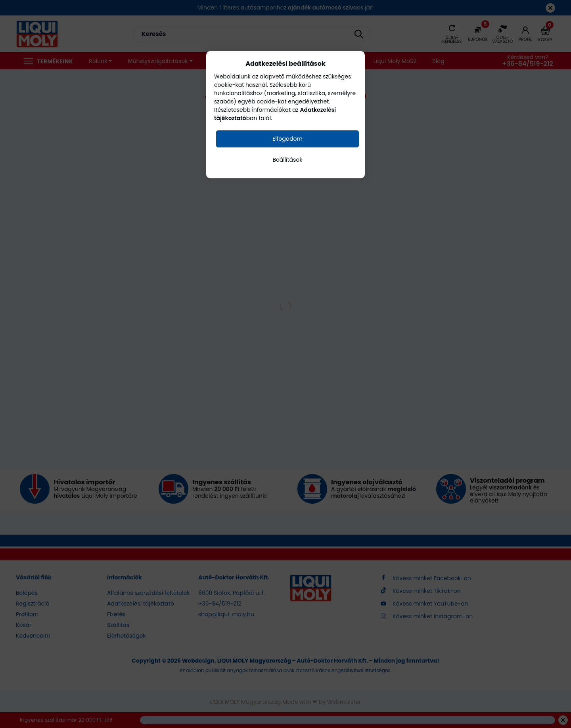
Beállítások (287, 160)
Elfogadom (287, 139)
